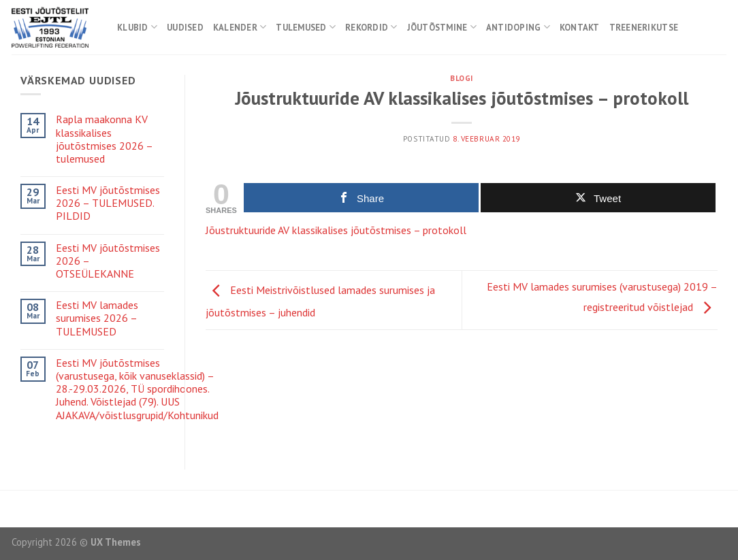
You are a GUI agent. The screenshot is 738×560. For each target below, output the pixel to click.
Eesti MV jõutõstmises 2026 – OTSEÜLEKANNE (108, 261)
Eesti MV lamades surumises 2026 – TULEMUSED (97, 318)
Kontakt (580, 28)
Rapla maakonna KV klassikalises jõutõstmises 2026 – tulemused (104, 139)
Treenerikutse (644, 28)
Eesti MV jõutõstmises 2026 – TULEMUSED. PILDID (108, 203)
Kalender (240, 27)
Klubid (137, 27)
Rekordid (371, 27)
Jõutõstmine (442, 27)
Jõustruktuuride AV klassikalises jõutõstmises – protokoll (336, 230)
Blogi (462, 78)
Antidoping (518, 27)
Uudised (185, 28)
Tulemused (306, 27)
